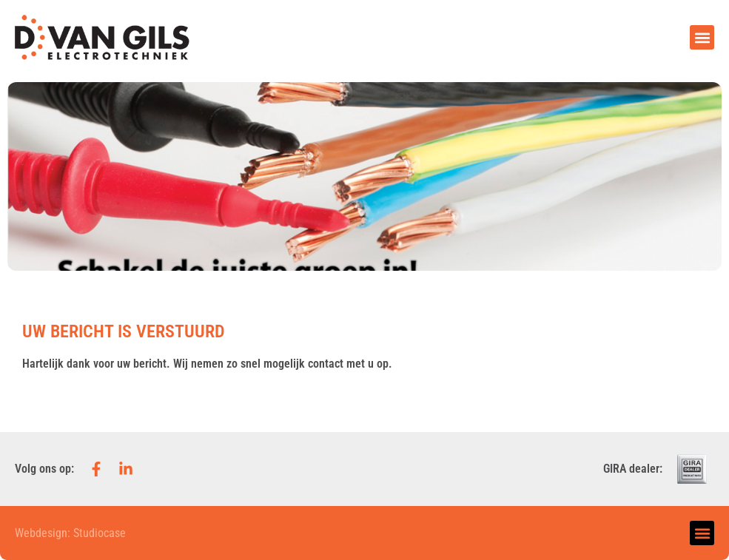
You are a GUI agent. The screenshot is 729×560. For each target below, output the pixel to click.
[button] (702, 37)
